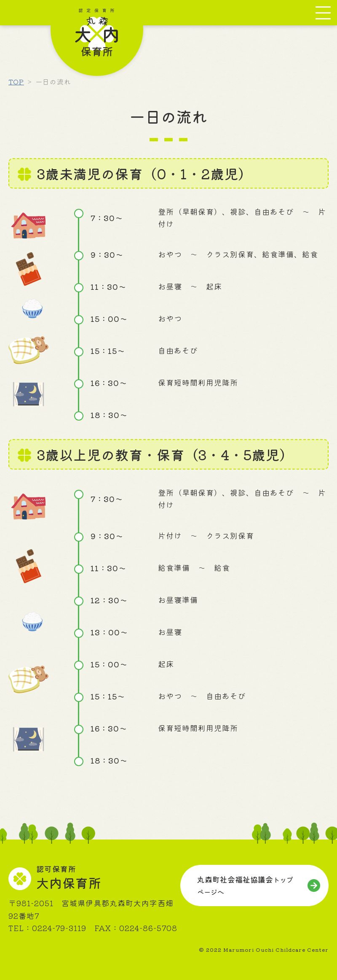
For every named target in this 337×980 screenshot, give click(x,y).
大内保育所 (69, 878)
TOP (16, 81)
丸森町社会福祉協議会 (245, 885)
